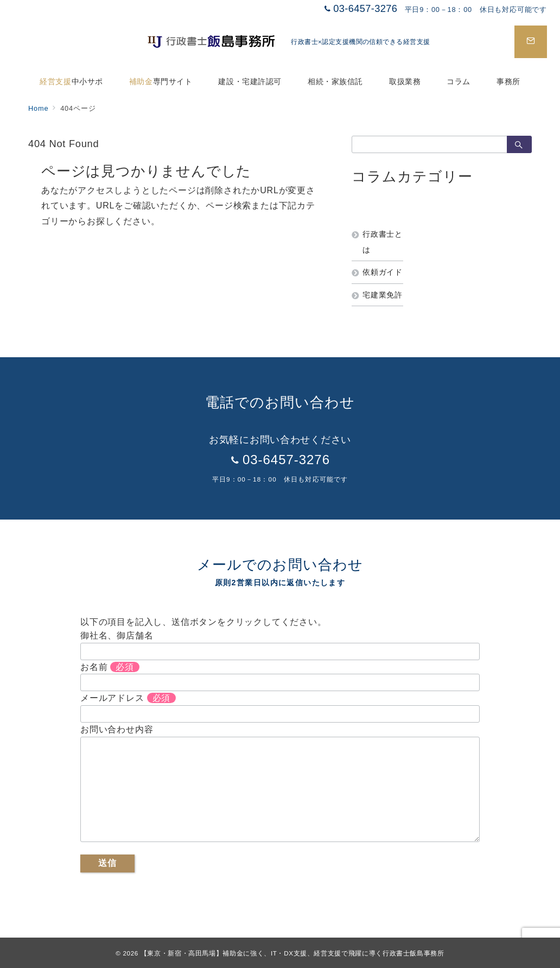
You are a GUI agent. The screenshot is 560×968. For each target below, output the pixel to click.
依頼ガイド (383, 272)
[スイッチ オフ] (531, 42)
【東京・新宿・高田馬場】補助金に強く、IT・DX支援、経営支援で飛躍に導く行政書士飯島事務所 (292, 953)
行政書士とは (383, 242)
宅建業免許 (383, 295)
